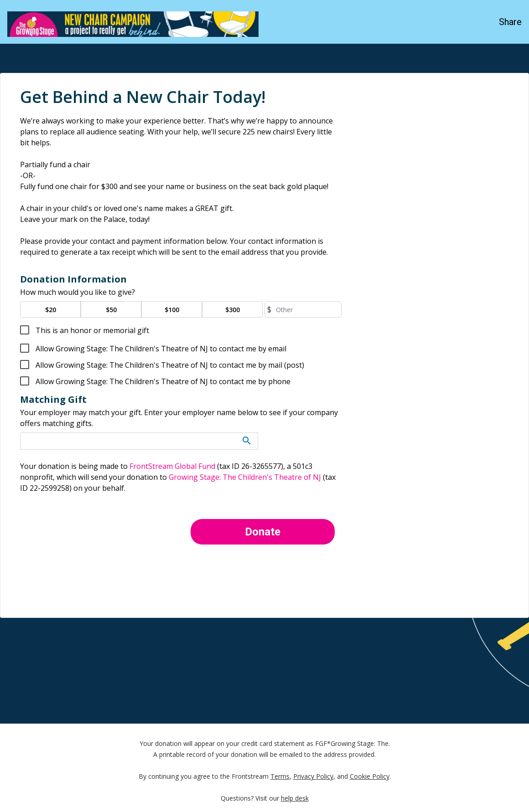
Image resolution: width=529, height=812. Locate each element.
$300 (233, 310)
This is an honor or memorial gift (91, 330)
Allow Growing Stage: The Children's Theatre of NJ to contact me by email (160, 349)
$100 (172, 310)
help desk (295, 799)
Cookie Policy (370, 777)
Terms (280, 777)
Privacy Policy (313, 777)
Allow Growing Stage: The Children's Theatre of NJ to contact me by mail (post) (169, 365)
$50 (111, 310)
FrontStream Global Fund (172, 466)
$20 (51, 310)
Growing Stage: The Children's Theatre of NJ (245, 477)
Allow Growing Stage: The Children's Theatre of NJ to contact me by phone (162, 381)
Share (510, 22)
